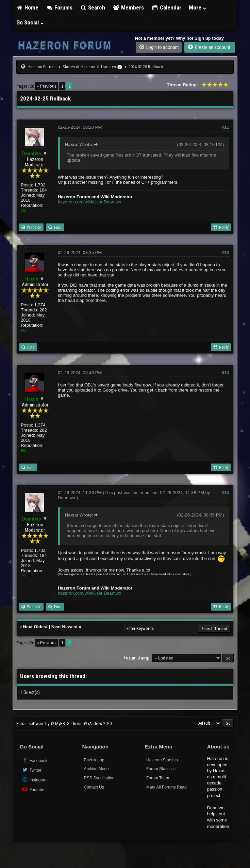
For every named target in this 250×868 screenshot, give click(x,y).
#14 (226, 493)
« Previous (47, 86)
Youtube (33, 789)
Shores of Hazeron (79, 67)
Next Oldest (35, 627)
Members (128, 7)
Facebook (35, 760)
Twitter (31, 770)
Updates (109, 67)
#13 (226, 373)
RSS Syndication (99, 778)
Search (93, 7)
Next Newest (64, 627)
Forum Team (158, 778)
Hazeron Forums (42, 67)
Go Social (30, 22)
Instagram (35, 780)
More (198, 7)
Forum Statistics (161, 769)
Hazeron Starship (162, 760)
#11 (226, 127)
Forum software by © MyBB (41, 724)
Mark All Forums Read (166, 787)
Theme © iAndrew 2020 (91, 724)
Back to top (94, 760)
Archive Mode (96, 769)
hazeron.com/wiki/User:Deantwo (89, 202)
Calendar (166, 7)
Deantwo (66, 498)
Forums (59, 7)
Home (28, 7)
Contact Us (94, 787)
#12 (226, 252)
